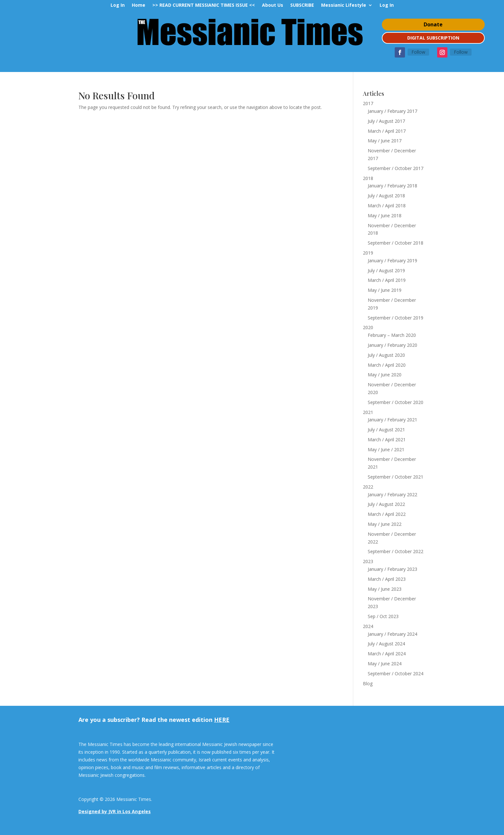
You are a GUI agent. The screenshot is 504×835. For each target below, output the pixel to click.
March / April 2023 (387, 579)
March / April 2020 (387, 365)
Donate (433, 24)
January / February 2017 (392, 111)
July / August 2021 (386, 430)
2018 (368, 178)
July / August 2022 (386, 504)
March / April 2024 (387, 654)
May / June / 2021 (386, 449)
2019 (368, 253)
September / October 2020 (396, 402)
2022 (368, 487)
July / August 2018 (386, 196)
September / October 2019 (396, 318)
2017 (368, 103)
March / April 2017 (387, 131)
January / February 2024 (392, 634)
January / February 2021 (392, 420)
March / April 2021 (387, 440)
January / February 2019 (392, 260)
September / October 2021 (396, 477)
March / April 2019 (387, 280)
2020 (368, 327)
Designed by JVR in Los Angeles (115, 811)
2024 (368, 626)
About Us (273, 5)
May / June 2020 (385, 375)
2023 (368, 561)
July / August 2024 (386, 644)
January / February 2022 (392, 494)
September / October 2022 (396, 551)
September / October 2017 (396, 168)
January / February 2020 (392, 345)
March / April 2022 (387, 514)
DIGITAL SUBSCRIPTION (433, 38)
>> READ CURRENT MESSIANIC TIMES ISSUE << (204, 5)
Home (139, 5)
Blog (368, 683)
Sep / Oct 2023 (383, 616)
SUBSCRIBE (302, 5)
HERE (222, 720)
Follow (418, 52)
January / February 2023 (392, 569)
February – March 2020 (392, 335)
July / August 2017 (386, 121)
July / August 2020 (386, 355)
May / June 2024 (385, 664)
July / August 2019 (386, 270)
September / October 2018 (396, 243)
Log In (118, 5)
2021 (368, 412)
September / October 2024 (396, 673)
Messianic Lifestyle (344, 5)
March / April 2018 (387, 206)
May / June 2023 (385, 589)
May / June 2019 (385, 290)
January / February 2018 (392, 186)
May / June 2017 (385, 141)
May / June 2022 (385, 524)
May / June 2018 (385, 215)
